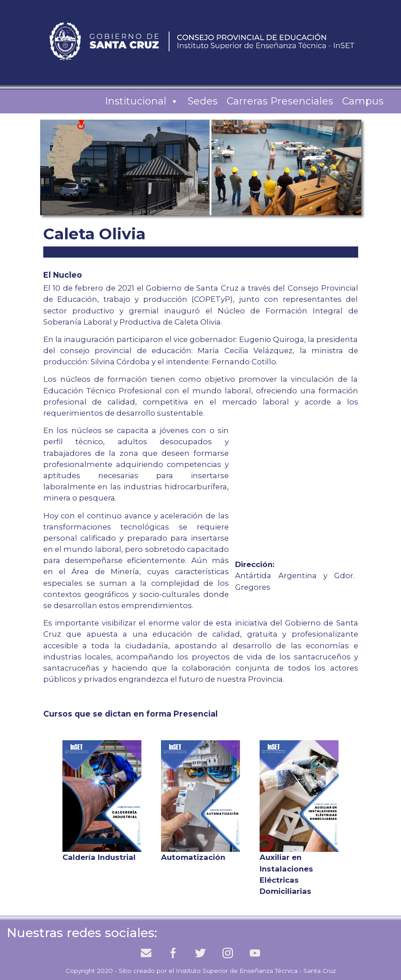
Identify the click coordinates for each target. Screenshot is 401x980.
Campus (363, 101)
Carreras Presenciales (280, 101)
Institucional (142, 101)
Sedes (203, 101)
